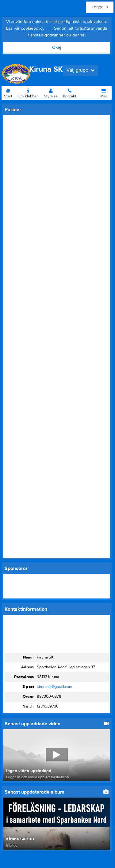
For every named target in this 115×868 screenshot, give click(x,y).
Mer (104, 92)
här (49, 28)
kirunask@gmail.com (55, 687)
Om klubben (28, 92)
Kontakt (70, 92)
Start (8, 92)
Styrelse (51, 92)
